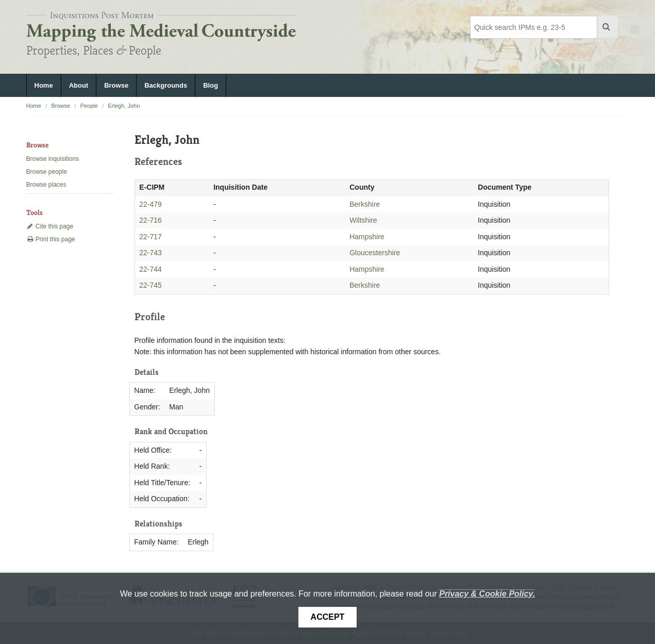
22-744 (150, 269)
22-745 (150, 285)
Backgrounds (166, 85)
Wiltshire (363, 220)
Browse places (46, 185)
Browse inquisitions (53, 159)
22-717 (150, 237)
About (79, 85)
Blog (211, 85)
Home (44, 85)
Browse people (47, 172)
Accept (328, 617)
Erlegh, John (124, 106)
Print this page (51, 239)
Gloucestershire (375, 253)
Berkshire (365, 204)
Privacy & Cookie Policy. (487, 594)
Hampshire (367, 237)
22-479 (150, 204)
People (89, 106)
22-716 (150, 220)
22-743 (150, 253)
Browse (116, 85)
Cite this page (50, 226)
